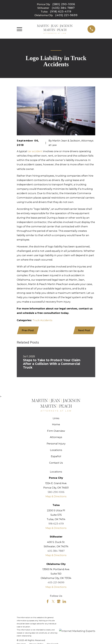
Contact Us (56, 463)
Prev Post (28, 330)
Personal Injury (56, 444)
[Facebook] (48, 601)
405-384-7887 (56, 551)
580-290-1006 (56, 492)
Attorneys (56, 437)
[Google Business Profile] (59, 601)
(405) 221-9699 (66, 15)
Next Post (84, 330)
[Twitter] (53, 601)
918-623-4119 (56, 524)
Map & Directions (56, 496)
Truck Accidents (42, 320)
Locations (56, 450)
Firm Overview (56, 431)
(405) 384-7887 (63, 8)
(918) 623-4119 (61, 12)
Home (56, 424)
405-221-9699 (56, 582)
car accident (35, 151)
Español (56, 456)
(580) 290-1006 (64, 4)
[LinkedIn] (64, 601)
